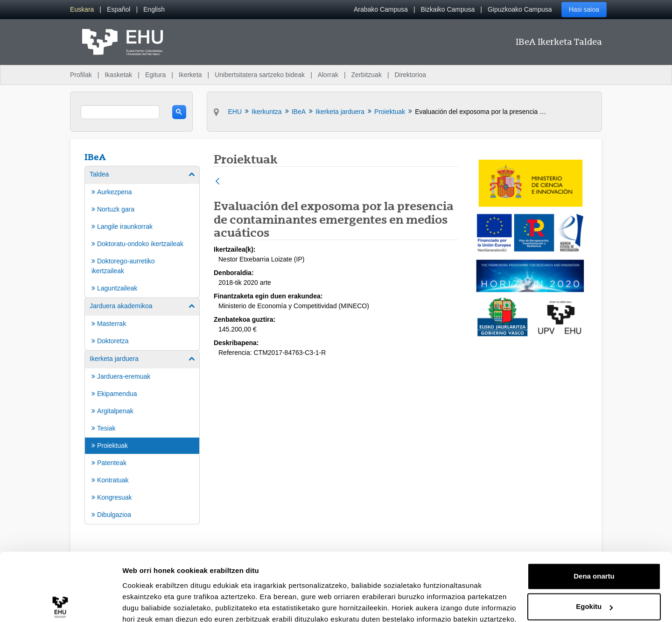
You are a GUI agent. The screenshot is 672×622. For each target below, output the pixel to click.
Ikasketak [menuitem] (118, 75)
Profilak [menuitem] (81, 75)
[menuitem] (82, 10)
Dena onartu (594, 535)
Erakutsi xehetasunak (159, 604)
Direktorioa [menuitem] (410, 75)
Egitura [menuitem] (155, 75)
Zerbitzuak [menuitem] (367, 75)
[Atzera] (217, 182)
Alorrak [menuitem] (328, 75)
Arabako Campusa (381, 9)
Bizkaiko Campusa (448, 9)
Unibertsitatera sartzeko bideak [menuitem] (260, 75)
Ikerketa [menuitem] (190, 75)
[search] (120, 112)
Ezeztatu (594, 596)
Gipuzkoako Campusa (520, 9)
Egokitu (594, 565)
